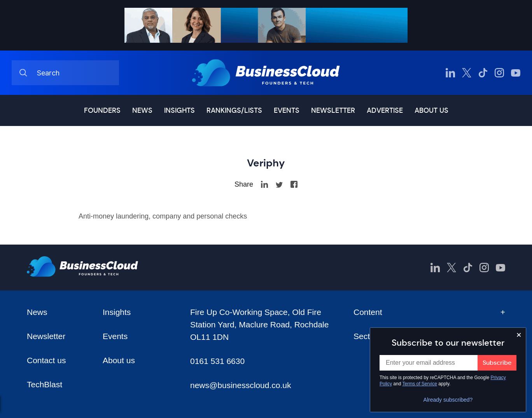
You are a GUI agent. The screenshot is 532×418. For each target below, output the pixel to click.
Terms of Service (420, 384)
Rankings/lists (234, 110)
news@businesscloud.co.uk (241, 385)
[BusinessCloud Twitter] (467, 73)
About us (431, 110)
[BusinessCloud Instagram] (499, 73)
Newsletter (333, 110)
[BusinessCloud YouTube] (516, 73)
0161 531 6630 (217, 361)
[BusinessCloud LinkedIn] (450, 73)
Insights (179, 110)
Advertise (385, 110)
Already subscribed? (448, 400)
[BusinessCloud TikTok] (483, 73)
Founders (102, 110)
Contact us (46, 360)
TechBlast (45, 384)
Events (287, 110)
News (142, 110)
